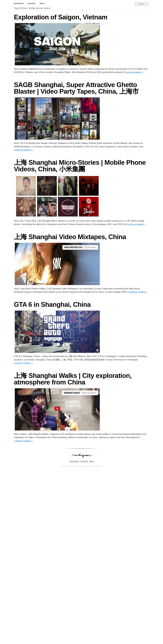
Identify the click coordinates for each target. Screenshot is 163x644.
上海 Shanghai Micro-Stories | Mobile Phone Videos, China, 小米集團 (80, 166)
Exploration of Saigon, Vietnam (61, 17)
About (42, 3)
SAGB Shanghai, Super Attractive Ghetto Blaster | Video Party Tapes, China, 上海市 (76, 88)
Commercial (18, 3)
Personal (31, 3)
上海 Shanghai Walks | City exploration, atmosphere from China (73, 379)
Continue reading (134, 72)
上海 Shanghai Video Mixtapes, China (70, 237)
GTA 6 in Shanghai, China (52, 305)
